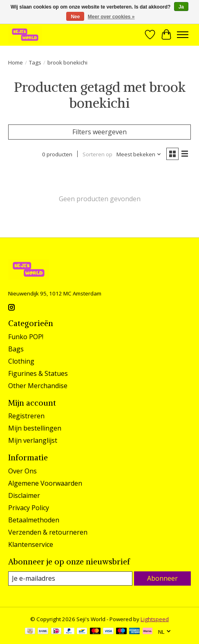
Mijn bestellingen (35, 428)
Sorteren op (97, 154)
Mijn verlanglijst (33, 440)
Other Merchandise (38, 386)
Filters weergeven (99, 132)
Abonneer (162, 578)
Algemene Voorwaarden (45, 483)
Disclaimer (24, 495)
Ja (181, 7)
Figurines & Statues (38, 373)
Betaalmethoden (34, 520)
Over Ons (22, 471)
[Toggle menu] (183, 35)
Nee (75, 17)
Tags (35, 62)
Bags (16, 349)
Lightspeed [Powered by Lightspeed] (155, 619)
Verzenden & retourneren (48, 532)
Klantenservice (31, 544)
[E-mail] (70, 578)
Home (16, 62)
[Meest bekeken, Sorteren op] (139, 154)
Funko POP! (26, 337)
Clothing (21, 361)
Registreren (26, 416)
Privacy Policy (29, 508)
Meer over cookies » (111, 17)
